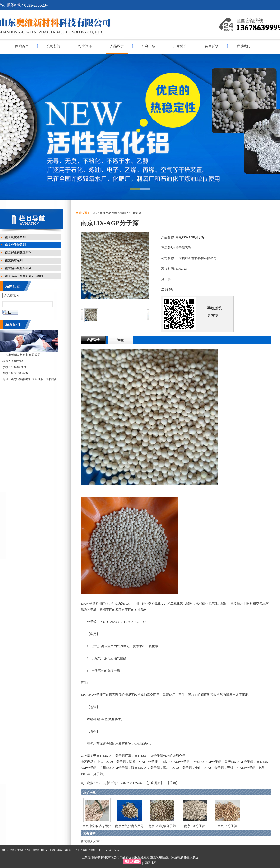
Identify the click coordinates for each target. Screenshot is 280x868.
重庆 (60, 850)
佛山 (100, 850)
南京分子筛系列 (131, 213)
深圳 (92, 850)
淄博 (36, 850)
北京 (28, 850)
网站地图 (151, 863)
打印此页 (154, 783)
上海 (52, 850)
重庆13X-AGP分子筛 (239, 762)
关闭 (173, 783)
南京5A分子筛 (227, 826)
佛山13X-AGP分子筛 (209, 768)
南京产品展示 (108, 213)
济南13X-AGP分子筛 (146, 768)
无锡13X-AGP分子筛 (241, 768)
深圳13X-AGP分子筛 (177, 768)
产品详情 (93, 340)
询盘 (121, 340)
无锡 (108, 850)
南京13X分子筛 (195, 826)
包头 (116, 850)
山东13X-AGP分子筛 (175, 762)
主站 (20, 850)
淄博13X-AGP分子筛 (143, 762)
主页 (93, 213)
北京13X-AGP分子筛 (112, 762)
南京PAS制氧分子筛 (162, 826)
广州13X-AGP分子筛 (114, 768)
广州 (76, 850)
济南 (84, 850)
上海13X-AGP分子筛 (207, 762)
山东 (44, 850)
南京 (68, 850)
